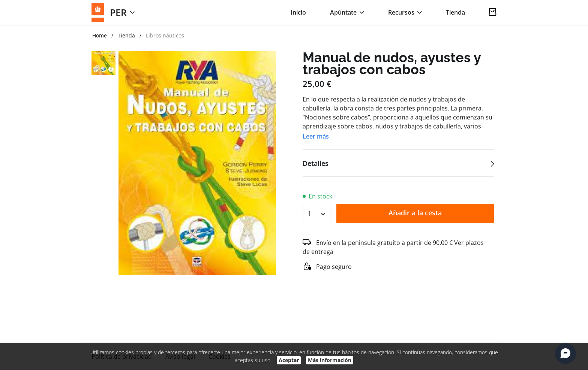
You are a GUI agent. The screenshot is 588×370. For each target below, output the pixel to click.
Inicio (298, 12)
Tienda (455, 12)
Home (100, 35)
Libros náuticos (165, 35)
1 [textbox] (309, 213)
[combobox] (316, 211)
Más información (330, 360)
